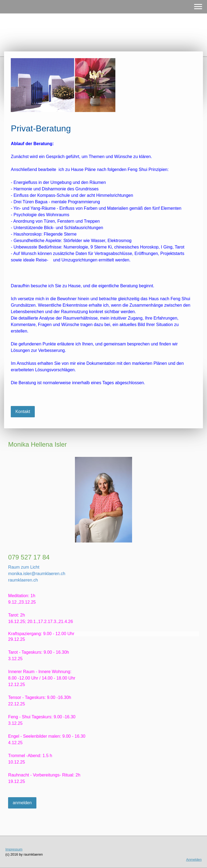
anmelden (22, 803)
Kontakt (23, 412)
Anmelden (194, 860)
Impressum (14, 849)
